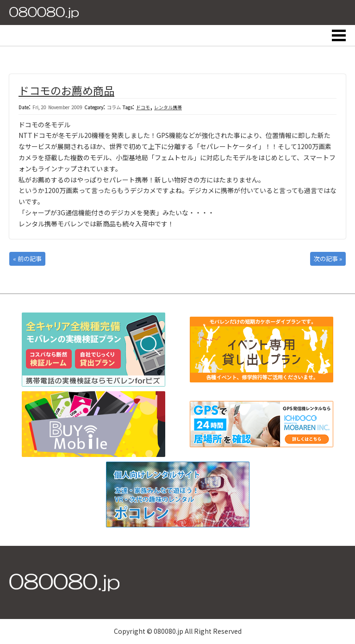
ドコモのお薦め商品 (66, 90)
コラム (114, 107)
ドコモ (143, 107)
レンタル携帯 (168, 107)
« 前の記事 (27, 259)
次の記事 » (328, 259)
